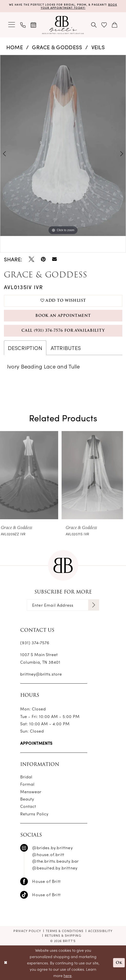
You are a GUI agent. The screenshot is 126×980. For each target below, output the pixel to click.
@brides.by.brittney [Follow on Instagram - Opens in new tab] (53, 847)
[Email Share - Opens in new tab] (54, 259)
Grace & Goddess (57, 47)
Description (25, 348)
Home (15, 47)
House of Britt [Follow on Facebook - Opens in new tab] (46, 881)
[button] (12, 25)
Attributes (66, 348)
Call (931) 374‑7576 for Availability (63, 330)
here (68, 975)
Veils (98, 47)
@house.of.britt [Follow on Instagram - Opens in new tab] (48, 854)
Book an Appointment (63, 316)
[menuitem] (12, 25)
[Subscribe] (94, 605)
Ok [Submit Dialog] (119, 963)
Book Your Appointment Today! (79, 6)
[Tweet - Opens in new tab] (31, 259)
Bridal (26, 777)
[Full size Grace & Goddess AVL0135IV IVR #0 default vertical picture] (63, 146)
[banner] (63, 25)
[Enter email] (63, 605)
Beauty (27, 799)
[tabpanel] (63, 146)
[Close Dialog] (5, 963)
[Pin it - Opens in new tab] (43, 259)
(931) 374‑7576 (35, 642)
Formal (27, 784)
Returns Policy (34, 814)
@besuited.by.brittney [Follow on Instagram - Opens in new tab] (55, 868)
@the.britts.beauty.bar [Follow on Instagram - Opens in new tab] (55, 861)
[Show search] (94, 25)
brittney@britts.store (41, 674)
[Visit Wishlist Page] (104, 25)
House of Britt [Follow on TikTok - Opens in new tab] (46, 894)
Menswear (31, 791)
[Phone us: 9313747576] (23, 25)
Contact (28, 806)
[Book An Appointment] (34, 25)
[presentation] (31, 475)
